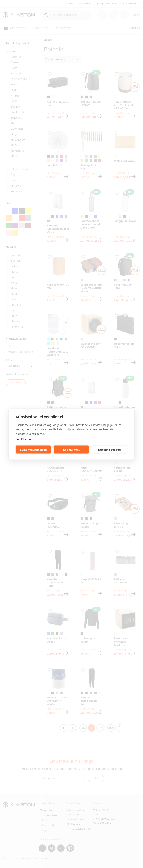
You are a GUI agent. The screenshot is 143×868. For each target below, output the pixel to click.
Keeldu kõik (71, 450)
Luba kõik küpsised (33, 450)
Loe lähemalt (24, 439)
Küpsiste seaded (109, 450)
